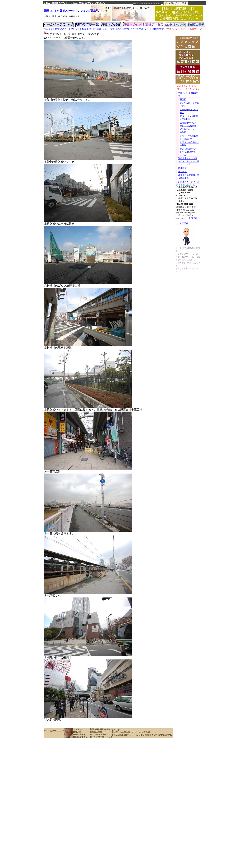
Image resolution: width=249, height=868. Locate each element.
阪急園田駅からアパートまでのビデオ (189, 124)
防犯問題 (182, 168)
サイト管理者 (182, 223)
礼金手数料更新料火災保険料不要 (189, 177)
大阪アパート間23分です (189, 94)
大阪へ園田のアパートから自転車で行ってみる (189, 152)
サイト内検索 (191, 218)
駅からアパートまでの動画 (189, 131)
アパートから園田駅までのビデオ (189, 137)
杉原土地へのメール (186, 185)
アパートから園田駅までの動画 (189, 118)
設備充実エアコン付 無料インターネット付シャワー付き (189, 161)
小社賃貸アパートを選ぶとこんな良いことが (115, 29)
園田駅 (183, 99)
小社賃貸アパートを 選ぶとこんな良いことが (189, 88)
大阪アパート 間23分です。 (152, 29)
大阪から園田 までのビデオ (189, 105)
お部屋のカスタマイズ (189, 182)
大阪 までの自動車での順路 (189, 144)
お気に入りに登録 (176, 3)
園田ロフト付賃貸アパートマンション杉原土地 (71, 11)
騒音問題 (182, 172)
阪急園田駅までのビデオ (189, 111)
